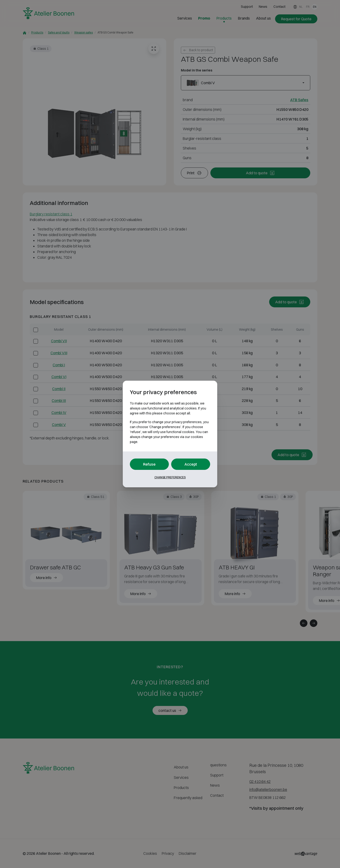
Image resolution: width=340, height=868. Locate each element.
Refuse (149, 464)
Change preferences (170, 477)
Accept (191, 464)
